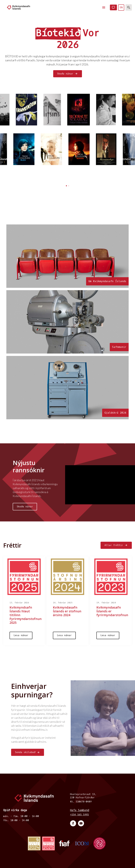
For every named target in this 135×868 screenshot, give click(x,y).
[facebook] (73, 823)
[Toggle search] (129, 7)
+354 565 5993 (79, 815)
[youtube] (81, 823)
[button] (132, 98)
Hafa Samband (80, 810)
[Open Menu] (104, 7)
